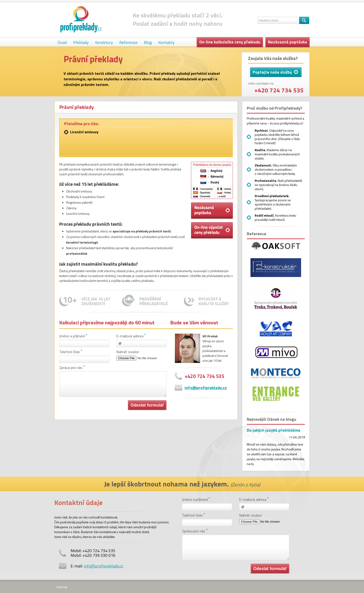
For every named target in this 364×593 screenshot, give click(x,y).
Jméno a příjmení (72, 336)
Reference (128, 42)
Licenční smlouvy (84, 132)
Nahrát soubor (128, 352)
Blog (148, 42)
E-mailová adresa (130, 336)
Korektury (104, 42)
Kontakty (166, 42)
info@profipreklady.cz (206, 388)
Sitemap (62, 587)
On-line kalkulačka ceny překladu (230, 42)
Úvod (62, 42)
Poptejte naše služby (275, 72)
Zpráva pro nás (71, 368)
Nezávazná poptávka (288, 42)
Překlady (81, 42)
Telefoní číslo (70, 352)
